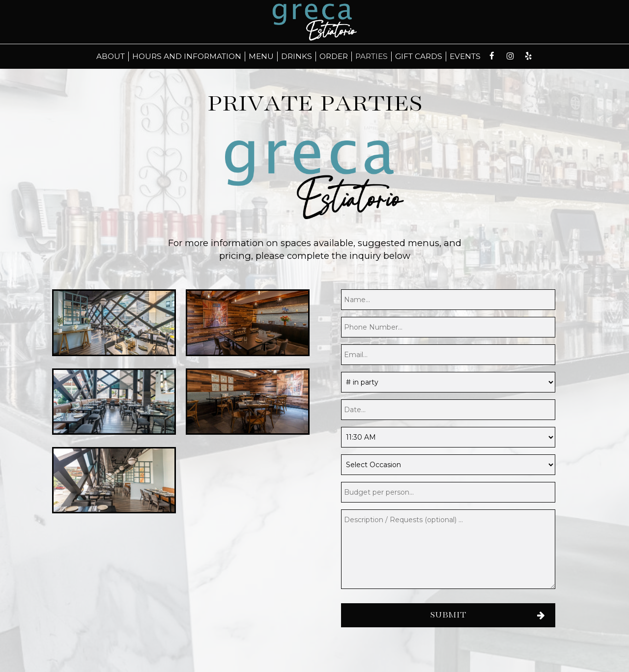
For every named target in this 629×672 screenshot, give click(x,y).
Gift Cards (419, 56)
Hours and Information (187, 56)
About (111, 56)
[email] (448, 355)
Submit (448, 615)
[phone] (448, 327)
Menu (261, 56)
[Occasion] (448, 465)
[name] (448, 300)
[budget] (448, 492)
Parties (372, 56)
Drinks (297, 56)
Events (465, 56)
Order (334, 56)
